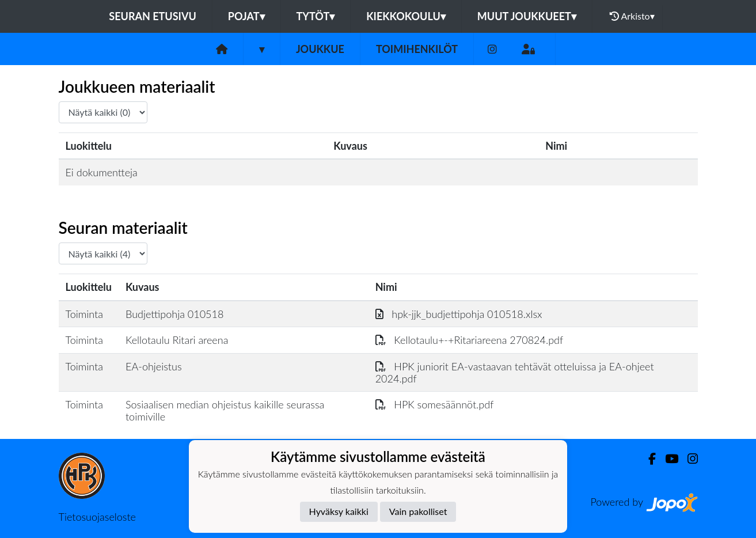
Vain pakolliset (418, 511)
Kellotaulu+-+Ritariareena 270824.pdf (470, 340)
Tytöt (316, 16)
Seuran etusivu (153, 16)
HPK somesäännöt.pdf (435, 404)
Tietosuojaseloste (97, 517)
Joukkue (320, 49)
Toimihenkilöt (417, 49)
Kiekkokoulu (406, 16)
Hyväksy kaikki (339, 511)
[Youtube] (667, 459)
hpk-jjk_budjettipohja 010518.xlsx (459, 314)
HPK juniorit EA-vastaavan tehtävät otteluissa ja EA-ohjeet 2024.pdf (515, 372)
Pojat (246, 16)
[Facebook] (647, 459)
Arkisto (632, 16)
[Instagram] (492, 49)
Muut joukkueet (527, 16)
